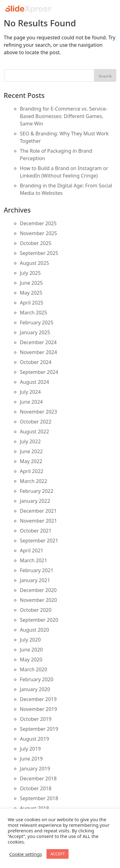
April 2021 (32, 550)
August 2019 (34, 739)
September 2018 (39, 798)
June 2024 (31, 402)
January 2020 (35, 689)
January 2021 (35, 580)
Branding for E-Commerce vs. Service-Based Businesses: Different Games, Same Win (64, 116)
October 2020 (36, 610)
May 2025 (31, 293)
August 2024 (34, 382)
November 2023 (38, 412)
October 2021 (36, 531)
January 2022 (35, 501)
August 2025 (34, 263)
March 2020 (33, 669)
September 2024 (39, 372)
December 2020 (38, 590)
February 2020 (37, 679)
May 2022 (31, 461)
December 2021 (38, 511)
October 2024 (36, 362)
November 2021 (38, 521)
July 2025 (30, 273)
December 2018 (38, 778)
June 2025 (31, 283)
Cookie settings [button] (26, 854)
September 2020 (39, 620)
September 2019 (39, 729)
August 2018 (34, 808)
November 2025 (38, 233)
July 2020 (30, 640)
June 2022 (31, 451)
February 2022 (37, 491)
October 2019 (36, 719)
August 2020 (34, 630)
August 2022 (34, 432)
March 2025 (33, 313)
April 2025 (32, 303)
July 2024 (30, 392)
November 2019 (38, 709)
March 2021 (33, 560)
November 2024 (38, 352)
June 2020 (31, 650)
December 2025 (38, 223)
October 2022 (36, 422)
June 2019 (31, 759)
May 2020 (31, 660)
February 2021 (37, 570)
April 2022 (32, 471)
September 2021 (39, 541)
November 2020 (38, 600)
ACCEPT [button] (58, 854)
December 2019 (38, 699)
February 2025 (37, 322)
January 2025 (35, 332)
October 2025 (36, 243)
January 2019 (35, 769)
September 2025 (39, 253)
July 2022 (30, 441)
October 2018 (36, 788)
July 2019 (30, 749)
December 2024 (38, 342)
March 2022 (33, 481)
